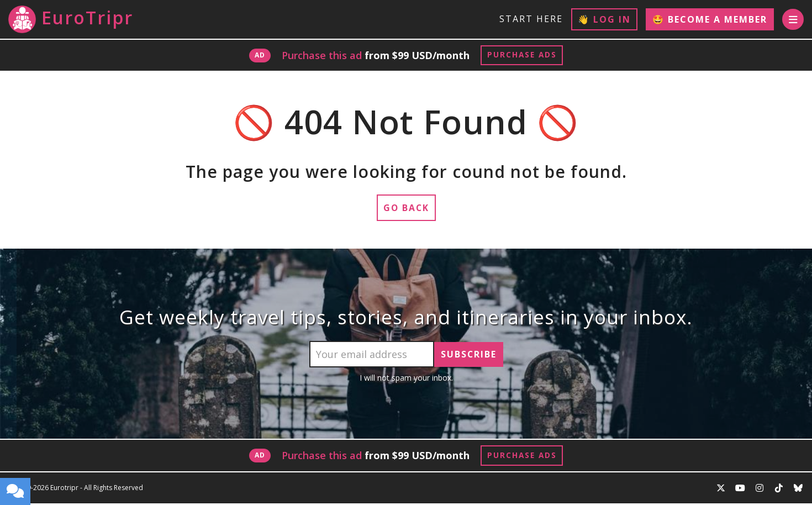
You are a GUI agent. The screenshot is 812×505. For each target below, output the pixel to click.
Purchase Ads (522, 56)
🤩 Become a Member (709, 19)
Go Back (406, 209)
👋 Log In (604, 19)
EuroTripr (71, 19)
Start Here (531, 19)
